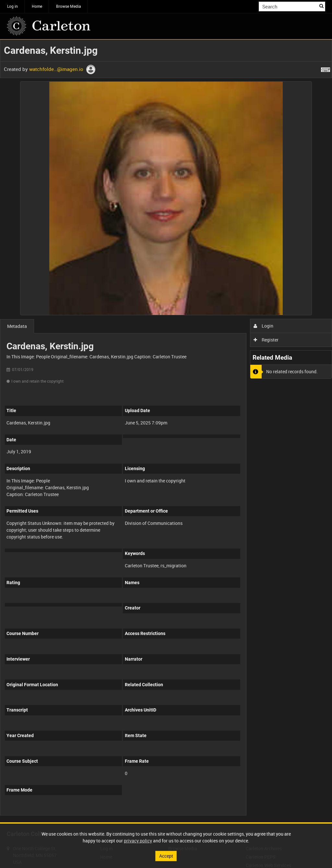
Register (266, 340)
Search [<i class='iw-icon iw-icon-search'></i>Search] (321, 6)
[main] (166, 431)
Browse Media (69, 6)
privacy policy (138, 841)
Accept (166, 856)
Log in (12, 6)
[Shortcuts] (326, 68)
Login (263, 326)
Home (37, 6)
